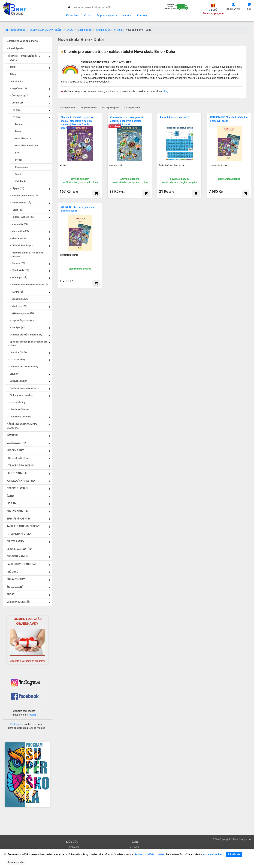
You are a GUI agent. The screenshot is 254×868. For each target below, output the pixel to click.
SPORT (11, 594)
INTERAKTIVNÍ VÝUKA (19, 534)
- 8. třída (16, 110)
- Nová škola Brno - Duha (26, 146)
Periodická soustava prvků (175, 117)
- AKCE (12, 67)
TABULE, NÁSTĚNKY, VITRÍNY (23, 526)
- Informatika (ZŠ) (19, 224)
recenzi (33, 715)
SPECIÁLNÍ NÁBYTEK (19, 519)
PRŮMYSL (12, 572)
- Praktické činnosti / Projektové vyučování (27, 254)
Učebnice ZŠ (85, 30)
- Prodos (18, 160)
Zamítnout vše (16, 863)
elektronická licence (218, 165)
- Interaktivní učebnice (20, 417)
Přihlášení (75, 847)
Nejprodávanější (89, 108)
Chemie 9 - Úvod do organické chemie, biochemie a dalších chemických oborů (127, 121)
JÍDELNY (12, 503)
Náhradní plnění (15, 48)
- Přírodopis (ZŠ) (19, 278)
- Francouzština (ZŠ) (21, 203)
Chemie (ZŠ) (103, 30)
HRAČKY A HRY (15, 450)
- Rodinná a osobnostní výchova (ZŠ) (29, 285)
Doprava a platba (107, 16)
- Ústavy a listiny (17, 402)
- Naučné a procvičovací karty (24, 388)
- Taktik (18, 174)
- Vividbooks (20, 181)
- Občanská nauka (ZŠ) (22, 245)
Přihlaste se (16, 724)
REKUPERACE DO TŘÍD (19, 549)
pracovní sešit (116, 165)
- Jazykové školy (17, 360)
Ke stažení (72, 16)
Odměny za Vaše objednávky (22, 41)
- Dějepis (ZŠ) (17, 188)
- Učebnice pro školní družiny (23, 367)
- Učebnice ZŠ (16, 81)
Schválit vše (234, 854)
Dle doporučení (68, 108)
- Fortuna (18, 124)
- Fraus (17, 131)
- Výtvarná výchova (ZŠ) (22, 313)
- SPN (17, 153)
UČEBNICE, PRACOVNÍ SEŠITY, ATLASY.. (51, 30)
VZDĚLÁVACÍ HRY (17, 443)
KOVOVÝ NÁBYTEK (17, 511)
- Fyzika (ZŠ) (17, 210)
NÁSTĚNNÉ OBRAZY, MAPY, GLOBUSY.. (22, 426)
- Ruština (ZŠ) (17, 292)
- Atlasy (12, 74)
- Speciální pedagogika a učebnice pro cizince (28, 343)
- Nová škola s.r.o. (23, 138)
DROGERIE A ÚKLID (17, 557)
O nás (88, 16)
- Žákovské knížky (18, 381)
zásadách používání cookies (149, 854)
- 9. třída (16, 117)
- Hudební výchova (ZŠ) (22, 217)
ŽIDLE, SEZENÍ (15, 587)
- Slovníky (13, 374)
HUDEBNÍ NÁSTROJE (18, 458)
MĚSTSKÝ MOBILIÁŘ (18, 602)
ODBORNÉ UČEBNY (17, 488)
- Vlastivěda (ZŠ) (19, 306)
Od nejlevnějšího (111, 108)
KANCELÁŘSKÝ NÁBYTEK (21, 481)
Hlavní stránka (15, 30)
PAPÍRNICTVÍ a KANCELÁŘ (22, 564)
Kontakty (142, 16)
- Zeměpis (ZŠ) (18, 327)
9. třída (118, 30)
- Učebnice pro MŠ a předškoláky (25, 335)
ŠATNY (11, 496)
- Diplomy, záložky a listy (21, 395)
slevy (166, 91)
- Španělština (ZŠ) (19, 299)
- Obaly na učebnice (19, 409)
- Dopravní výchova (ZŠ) (22, 320)
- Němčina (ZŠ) (18, 238)
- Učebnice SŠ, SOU (18, 352)
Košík (136, 847)
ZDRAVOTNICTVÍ (16, 579)
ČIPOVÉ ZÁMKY (15, 541)
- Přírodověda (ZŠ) (20, 270)
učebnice (64, 165)
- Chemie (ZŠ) (17, 103)
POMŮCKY (13, 435)
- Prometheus (21, 167)
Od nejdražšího (132, 108)
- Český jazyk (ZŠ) (19, 96)
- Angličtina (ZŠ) (19, 88)
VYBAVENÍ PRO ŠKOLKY (20, 466)
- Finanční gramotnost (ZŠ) (24, 196)
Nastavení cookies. (213, 854)
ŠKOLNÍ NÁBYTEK (17, 473)
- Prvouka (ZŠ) (18, 263)
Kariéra (127, 16)
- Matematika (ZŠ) (19, 231)
